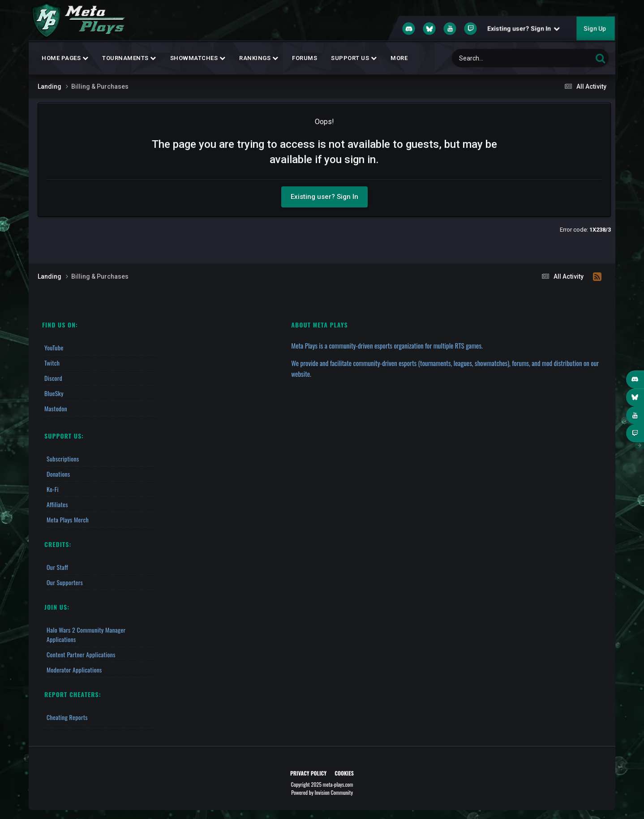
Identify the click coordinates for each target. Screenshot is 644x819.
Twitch (52, 363)
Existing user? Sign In (524, 29)
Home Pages (65, 58)
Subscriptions (63, 459)
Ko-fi (53, 489)
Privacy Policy (308, 773)
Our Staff (57, 567)
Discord (53, 378)
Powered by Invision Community (322, 792)
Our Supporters (65, 582)
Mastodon (56, 408)
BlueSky (54, 393)
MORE (399, 58)
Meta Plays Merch (68, 519)
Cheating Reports (67, 717)
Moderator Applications (74, 670)
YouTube (54, 347)
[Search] (499, 58)
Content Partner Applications (81, 654)
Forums (305, 58)
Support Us (354, 58)
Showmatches (198, 58)
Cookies (344, 773)
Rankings (259, 58)
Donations (58, 474)
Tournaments (129, 58)
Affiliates (57, 504)
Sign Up (595, 29)
